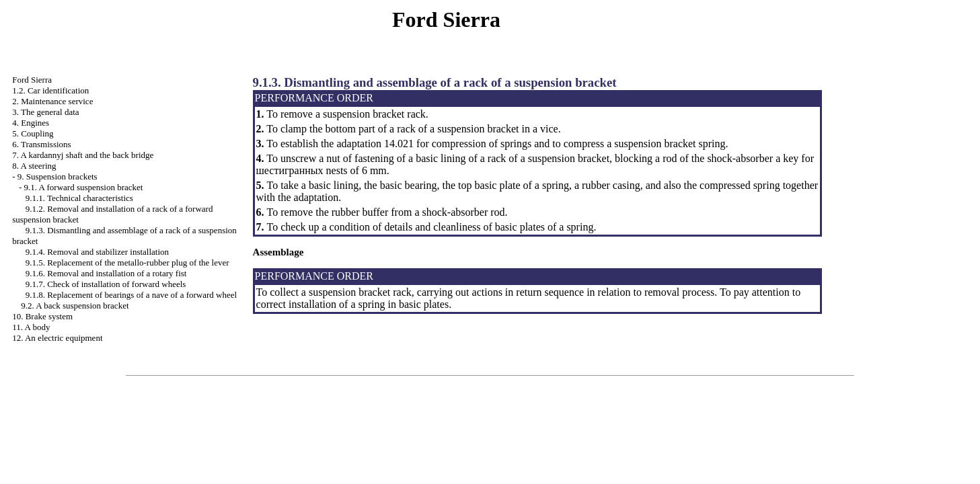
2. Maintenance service (52, 101)
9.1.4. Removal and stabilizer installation (97, 252)
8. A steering (34, 166)
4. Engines (31, 123)
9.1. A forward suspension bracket (84, 187)
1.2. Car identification (50, 90)
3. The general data (45, 112)
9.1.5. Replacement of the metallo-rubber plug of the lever (127, 263)
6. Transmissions (41, 144)
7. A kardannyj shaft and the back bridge (83, 155)
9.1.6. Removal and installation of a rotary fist (106, 273)
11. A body (31, 327)
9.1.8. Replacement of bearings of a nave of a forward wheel (131, 295)
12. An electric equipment (57, 338)
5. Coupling (33, 133)
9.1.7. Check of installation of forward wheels (106, 284)
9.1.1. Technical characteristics (79, 198)
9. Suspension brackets (58, 176)
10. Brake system (42, 316)
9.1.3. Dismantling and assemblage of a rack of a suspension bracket (435, 82)
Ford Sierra (32, 80)
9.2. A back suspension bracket (75, 306)
